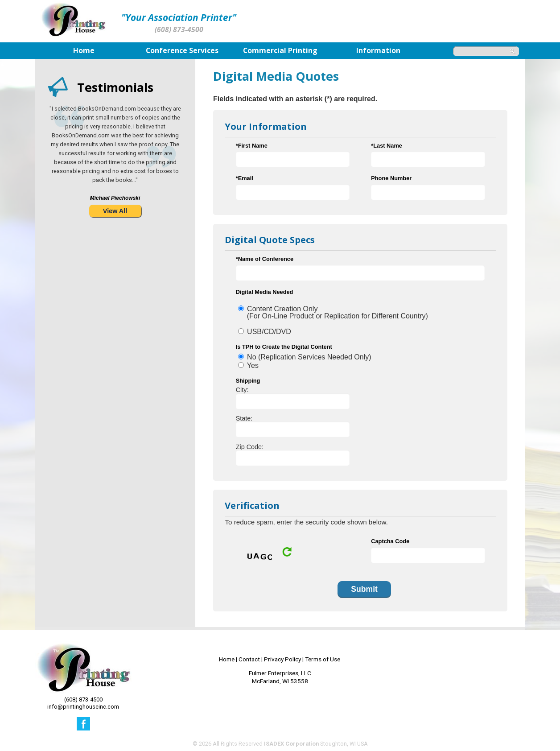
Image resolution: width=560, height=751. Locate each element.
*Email (245, 178)
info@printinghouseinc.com (83, 707)
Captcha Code (390, 541)
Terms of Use (323, 659)
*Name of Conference (265, 259)
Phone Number (391, 178)
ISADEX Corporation (291, 744)
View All (115, 211)
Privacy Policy (282, 659)
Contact (249, 659)
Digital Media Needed (265, 292)
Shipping (248, 381)
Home (227, 659)
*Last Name (387, 146)
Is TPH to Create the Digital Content (284, 347)
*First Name (252, 146)
